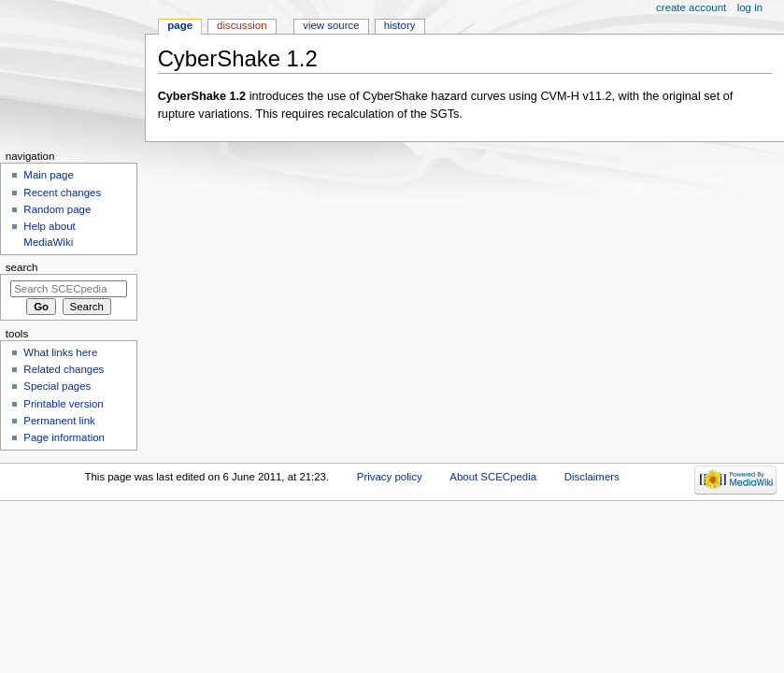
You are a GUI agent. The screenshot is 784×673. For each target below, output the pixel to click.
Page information (64, 437)
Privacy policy (390, 477)
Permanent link (59, 421)
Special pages (57, 386)
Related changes (64, 369)
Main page (49, 175)
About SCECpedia (493, 477)
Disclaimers (592, 477)
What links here (60, 352)
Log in (750, 7)
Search (22, 267)
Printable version (63, 404)
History (400, 25)
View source (331, 25)
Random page (57, 209)
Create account (691, 7)
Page (180, 25)
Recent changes (62, 193)
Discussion (242, 25)
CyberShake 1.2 (202, 96)
